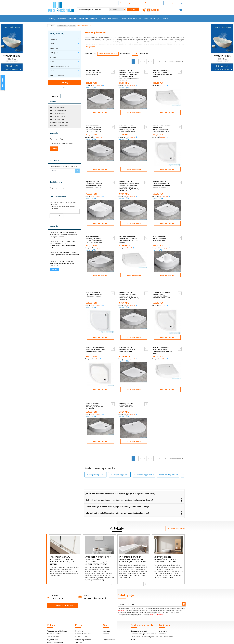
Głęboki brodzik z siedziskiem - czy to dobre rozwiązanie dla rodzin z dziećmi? (119, 475)
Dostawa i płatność (55, 609)
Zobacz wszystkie (176, 503)
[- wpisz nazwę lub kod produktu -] (92, 10)
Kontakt (106, 609)
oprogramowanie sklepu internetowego (174, 640)
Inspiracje (107, 606)
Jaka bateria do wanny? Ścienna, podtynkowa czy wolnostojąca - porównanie (64, 255)
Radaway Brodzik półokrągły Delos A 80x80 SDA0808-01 (127, 335)
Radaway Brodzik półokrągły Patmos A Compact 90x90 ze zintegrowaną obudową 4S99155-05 (129, 281)
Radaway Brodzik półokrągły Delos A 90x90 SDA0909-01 (94, 72)
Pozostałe (143, 19)
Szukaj (59, 82)
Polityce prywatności (156, 590)
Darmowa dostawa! (55, 618)
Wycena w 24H (53, 615)
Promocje (155, 19)
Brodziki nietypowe (57, 119)
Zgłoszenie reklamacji (139, 606)
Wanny (52, 19)
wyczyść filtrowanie (65, 88)
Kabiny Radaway (129, 19)
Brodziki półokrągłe (57, 107)
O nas (105, 612)
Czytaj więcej (90, 47)
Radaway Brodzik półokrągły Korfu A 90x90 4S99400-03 (161, 231)
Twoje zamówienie (166, 612)
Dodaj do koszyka (100, 113)
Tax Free (79, 618)
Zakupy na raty (53, 612)
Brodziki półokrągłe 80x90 (119, 450)
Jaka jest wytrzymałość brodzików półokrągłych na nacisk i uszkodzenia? (117, 488)
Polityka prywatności (83, 615)
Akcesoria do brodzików (59, 125)
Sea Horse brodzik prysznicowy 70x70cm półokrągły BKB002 (94, 279)
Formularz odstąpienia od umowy (144, 609)
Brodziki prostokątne (58, 113)
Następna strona (176, 62)
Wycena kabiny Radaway (57, 606)
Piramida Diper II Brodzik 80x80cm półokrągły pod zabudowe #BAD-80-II (95, 335)
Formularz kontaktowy (62, 580)
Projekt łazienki (109, 615)
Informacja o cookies (152, 640)
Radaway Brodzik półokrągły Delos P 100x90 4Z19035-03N (127, 387)
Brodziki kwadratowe (58, 110)
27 (165, 62)
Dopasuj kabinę (53, 620)
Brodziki (73, 19)
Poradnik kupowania (83, 609)
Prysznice (62, 19)
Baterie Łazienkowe (88, 19)
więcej (54, 269)
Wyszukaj (54, 133)
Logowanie (163, 606)
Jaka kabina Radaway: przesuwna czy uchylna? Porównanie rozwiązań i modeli (63, 235)
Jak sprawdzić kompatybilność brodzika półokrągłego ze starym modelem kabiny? (121, 469)
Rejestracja (163, 609)
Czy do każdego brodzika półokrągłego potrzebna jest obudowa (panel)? (117, 482)
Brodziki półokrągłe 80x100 (144, 450)
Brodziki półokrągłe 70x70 (96, 450)
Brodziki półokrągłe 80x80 (168, 450)
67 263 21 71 (58, 573)
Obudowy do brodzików (59, 122)
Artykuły (54, 226)
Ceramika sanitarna (109, 19)
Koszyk (165, 19)
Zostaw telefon (56, 216)
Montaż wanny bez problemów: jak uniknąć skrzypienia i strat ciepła (63, 264)
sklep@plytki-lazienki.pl (95, 573)
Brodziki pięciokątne (58, 116)
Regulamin (121, 585)
